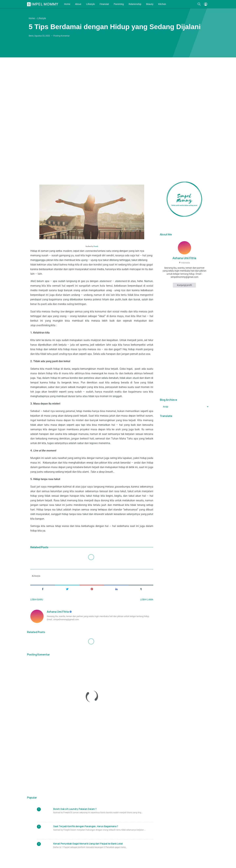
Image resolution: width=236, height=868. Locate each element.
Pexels (96, 246)
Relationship (135, 4)
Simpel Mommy (43, 4)
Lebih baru (37, 600)
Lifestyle (90, 4)
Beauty (150, 4)
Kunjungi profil (184, 285)
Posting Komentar (62, 36)
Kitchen (162, 4)
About (78, 4)
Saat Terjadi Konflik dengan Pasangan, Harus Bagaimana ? (86, 826)
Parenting (119, 4)
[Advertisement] (118, 113)
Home (67, 4)
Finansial (104, 4)
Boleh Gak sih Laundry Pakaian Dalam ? (75, 809)
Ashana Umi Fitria (58, 612)
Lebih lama (147, 600)
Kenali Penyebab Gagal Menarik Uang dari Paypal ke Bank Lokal (88, 844)
